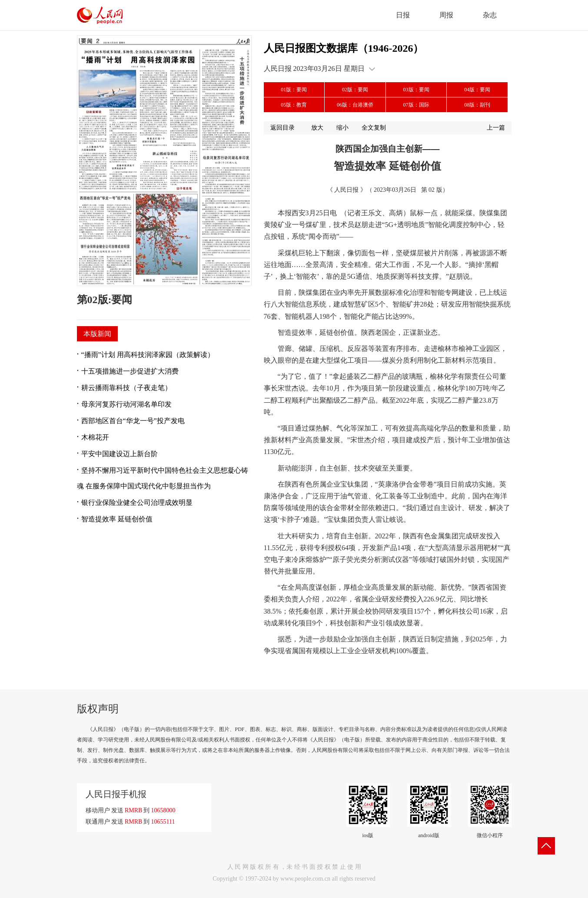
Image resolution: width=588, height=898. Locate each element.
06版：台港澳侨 (355, 105)
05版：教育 (294, 105)
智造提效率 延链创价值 (117, 519)
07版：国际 (416, 105)
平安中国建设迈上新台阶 (120, 454)
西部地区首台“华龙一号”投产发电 (133, 421)
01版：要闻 (294, 90)
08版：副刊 (477, 105)
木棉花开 (95, 437)
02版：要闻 (355, 90)
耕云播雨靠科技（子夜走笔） (126, 388)
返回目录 (282, 128)
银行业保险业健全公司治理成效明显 (137, 502)
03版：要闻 (416, 90)
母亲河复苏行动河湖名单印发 (126, 404)
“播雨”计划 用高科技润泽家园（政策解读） (148, 355)
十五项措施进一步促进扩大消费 (130, 371)
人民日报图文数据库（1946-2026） (344, 48)
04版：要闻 (477, 90)
